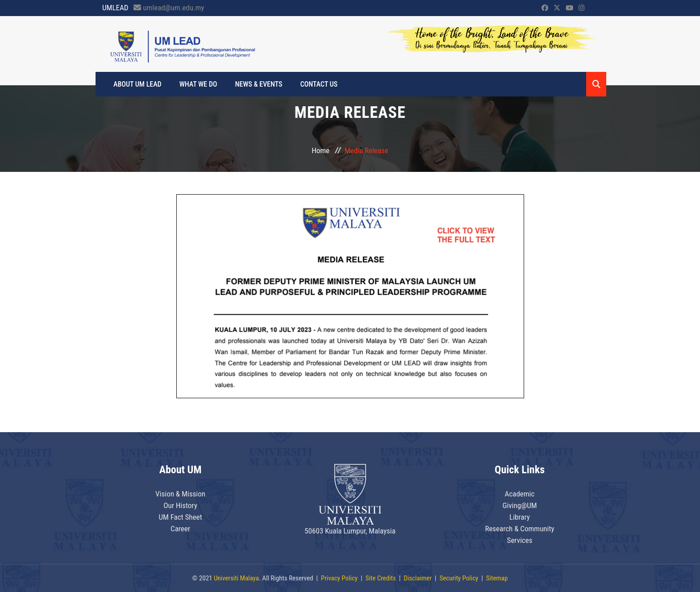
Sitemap (497, 578)
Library (520, 517)
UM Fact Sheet (180, 517)
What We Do (198, 84)
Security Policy (459, 578)
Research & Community (519, 529)
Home (321, 150)
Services (520, 540)
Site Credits (381, 578)
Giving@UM (519, 505)
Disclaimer (418, 578)
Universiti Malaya (236, 578)
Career (180, 529)
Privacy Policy (339, 578)
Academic (520, 494)
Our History (180, 505)
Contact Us (319, 84)
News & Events (258, 84)
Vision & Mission (180, 494)
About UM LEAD (137, 84)
